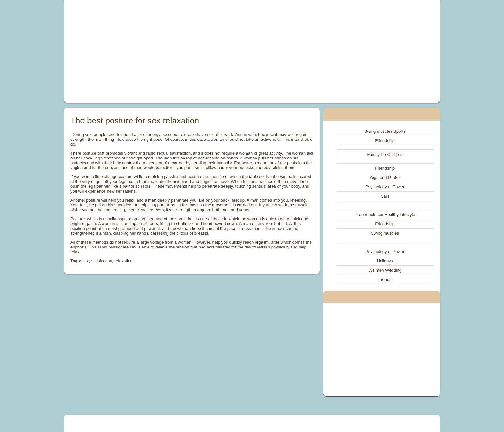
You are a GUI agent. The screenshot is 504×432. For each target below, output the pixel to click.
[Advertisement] (179, 51)
